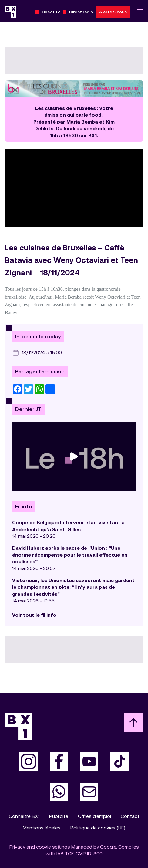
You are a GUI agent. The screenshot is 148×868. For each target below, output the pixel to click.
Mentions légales (42, 828)
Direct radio (81, 12)
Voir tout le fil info (34, 615)
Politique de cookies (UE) (98, 828)
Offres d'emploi (94, 816)
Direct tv (51, 12)
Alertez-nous (113, 12)
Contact (130, 816)
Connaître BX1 (24, 816)
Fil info (24, 507)
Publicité (59, 816)
